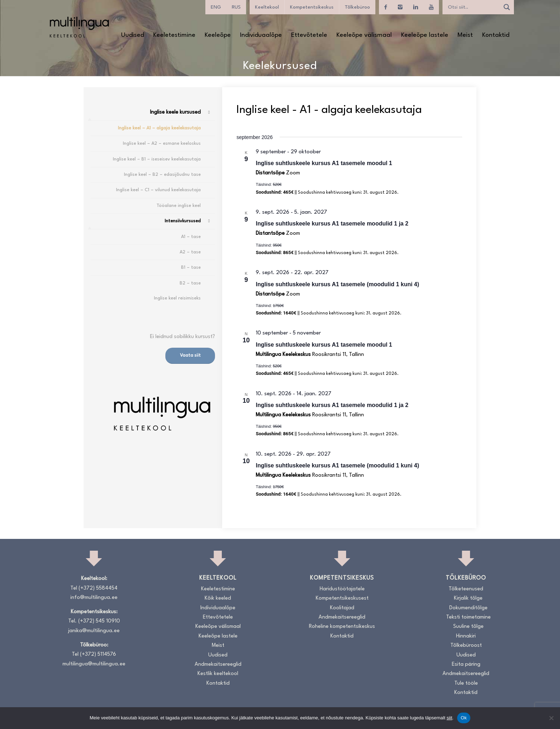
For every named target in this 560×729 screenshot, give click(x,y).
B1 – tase (191, 267)
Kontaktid (218, 683)
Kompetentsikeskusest (342, 598)
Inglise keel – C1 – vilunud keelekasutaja (158, 190)
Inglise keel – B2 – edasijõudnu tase (162, 175)
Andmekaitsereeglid (218, 664)
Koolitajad (342, 608)
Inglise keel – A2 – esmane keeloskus (162, 143)
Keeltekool (267, 7)
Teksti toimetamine (468, 617)
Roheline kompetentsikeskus (342, 627)
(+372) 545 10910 (99, 621)
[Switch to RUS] (236, 7)
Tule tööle (466, 683)
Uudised (218, 655)
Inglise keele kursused (175, 112)
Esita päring (466, 664)
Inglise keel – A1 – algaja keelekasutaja (159, 128)
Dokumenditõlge (468, 608)
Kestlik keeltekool (218, 674)
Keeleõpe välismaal (218, 627)
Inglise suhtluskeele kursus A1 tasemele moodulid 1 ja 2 (332, 224)
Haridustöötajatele (342, 589)
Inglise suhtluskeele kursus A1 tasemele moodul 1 (324, 163)
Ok (464, 718)
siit (449, 718)
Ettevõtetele (218, 617)
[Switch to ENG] (216, 7)
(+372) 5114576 (98, 654)
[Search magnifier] (507, 7)
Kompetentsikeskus (312, 7)
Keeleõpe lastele (218, 636)
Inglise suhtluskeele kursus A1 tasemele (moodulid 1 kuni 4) (337, 284)
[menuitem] (132, 35)
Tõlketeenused (466, 589)
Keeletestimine (218, 589)
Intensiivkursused (183, 221)
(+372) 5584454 (98, 588)
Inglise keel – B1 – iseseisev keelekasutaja (157, 159)
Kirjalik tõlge (468, 598)
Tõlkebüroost (466, 646)
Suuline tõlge (468, 627)
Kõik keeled (218, 598)
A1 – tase (191, 237)
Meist (218, 646)
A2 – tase (190, 252)
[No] (551, 718)
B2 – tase (190, 283)
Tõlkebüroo (357, 7)
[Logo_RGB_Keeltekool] (79, 27)
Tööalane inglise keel (179, 206)
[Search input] (473, 7)
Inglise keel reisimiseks (177, 298)
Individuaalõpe (218, 608)
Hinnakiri (466, 636)
